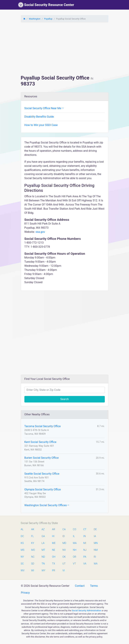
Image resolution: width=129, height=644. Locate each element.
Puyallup (48, 19)
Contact (80, 586)
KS (22, 543)
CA (64, 529)
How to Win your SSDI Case (41, 125)
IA (95, 536)
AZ (43, 529)
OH (54, 557)
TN (43, 564)
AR (54, 529)
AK (33, 529)
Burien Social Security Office (42, 458)
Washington (35, 19)
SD (33, 564)
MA (75, 543)
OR (74, 557)
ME (54, 543)
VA (85, 564)
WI (33, 571)
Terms (94, 586)
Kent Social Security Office (40, 442)
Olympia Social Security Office (43, 489)
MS (23, 550)
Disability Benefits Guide (39, 117)
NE (54, 550)
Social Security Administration (86, 610)
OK (64, 557)
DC (22, 536)
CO (74, 529)
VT (74, 564)
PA (85, 557)
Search (64, 399)
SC (22, 564)
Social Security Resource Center (46, 5)
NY (22, 557)
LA (43, 543)
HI (53, 536)
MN (96, 543)
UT (64, 564)
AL (22, 529)
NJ (85, 550)
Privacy (25, 593)
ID (64, 536)
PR (54, 571)
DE (95, 529)
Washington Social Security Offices (47, 505)
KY (33, 543)
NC (33, 557)
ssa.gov (40, 232)
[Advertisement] (65, 49)
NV (64, 550)
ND (43, 557)
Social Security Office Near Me (44, 108)
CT (85, 529)
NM (96, 550)
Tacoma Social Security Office (43, 426)
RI (95, 557)
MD (64, 543)
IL (74, 536)
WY (43, 571)
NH (75, 550)
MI (85, 543)
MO (33, 550)
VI (64, 571)
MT (43, 550)
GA (43, 536)
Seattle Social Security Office (42, 474)
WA (96, 564)
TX (54, 564)
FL (32, 536)
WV (23, 571)
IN (85, 536)
